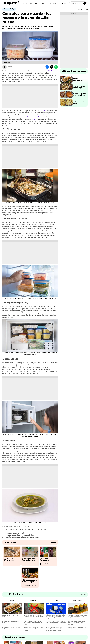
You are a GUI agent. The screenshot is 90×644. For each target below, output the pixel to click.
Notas (43, 3)
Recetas (25, 3)
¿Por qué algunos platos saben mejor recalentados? (22, 537)
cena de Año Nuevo (49, 71)
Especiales (64, 3)
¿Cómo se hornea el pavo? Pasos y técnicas (19, 535)
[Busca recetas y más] (78, 3)
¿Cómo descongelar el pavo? (14, 533)
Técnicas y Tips (34, 3)
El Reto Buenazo (53, 3)
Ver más (53, 542)
